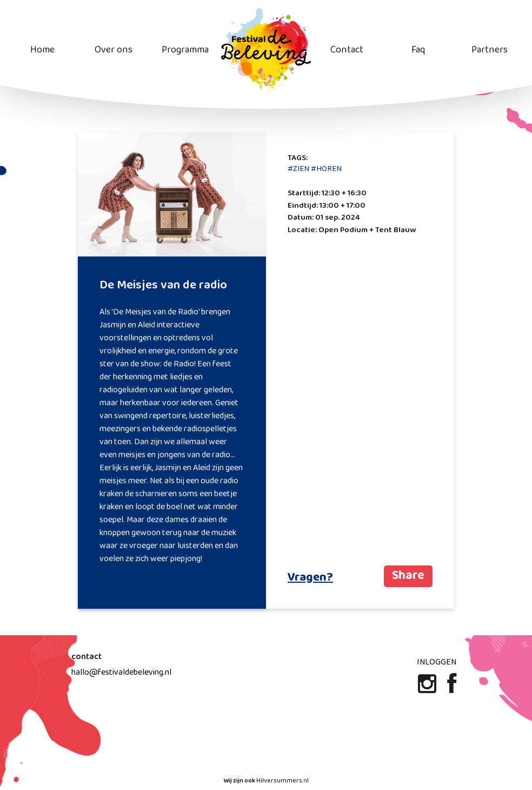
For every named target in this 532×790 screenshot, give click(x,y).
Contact (347, 50)
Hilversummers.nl (282, 781)
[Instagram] (428, 688)
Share (408, 576)
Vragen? (310, 578)
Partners (490, 50)
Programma (185, 50)
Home (42, 50)
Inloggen (437, 662)
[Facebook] (452, 688)
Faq (418, 50)
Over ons (114, 50)
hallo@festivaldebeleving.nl (121, 672)
